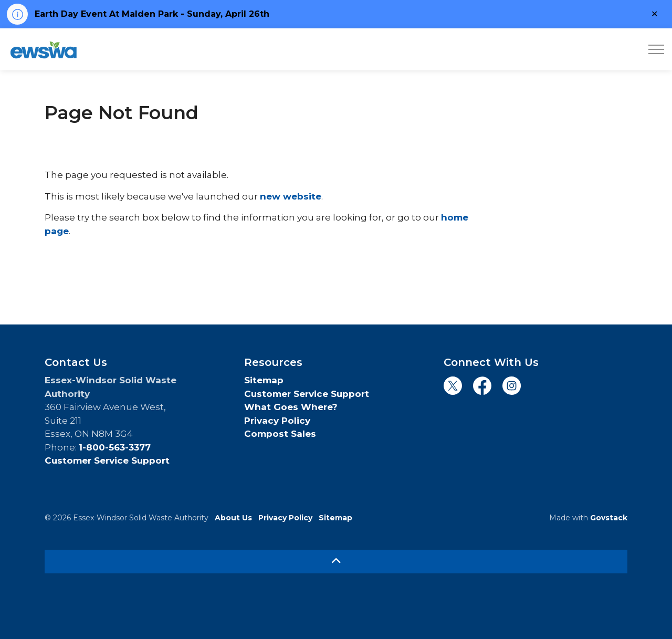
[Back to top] (336, 562)
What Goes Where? (291, 407)
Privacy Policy (277, 421)
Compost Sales (280, 434)
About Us (233, 518)
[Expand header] (656, 49)
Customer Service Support (107, 460)
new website (291, 196)
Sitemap (264, 380)
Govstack (609, 518)
